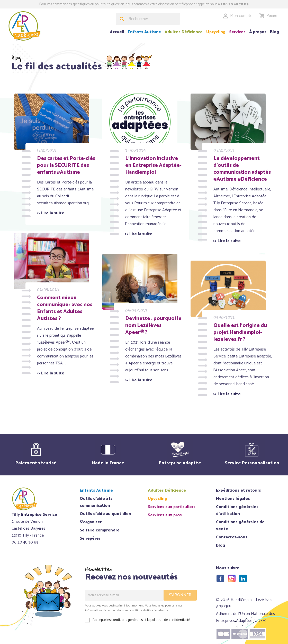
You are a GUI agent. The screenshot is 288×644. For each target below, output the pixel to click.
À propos (258, 32)
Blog (274, 32)
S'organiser (91, 522)
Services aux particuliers (172, 507)
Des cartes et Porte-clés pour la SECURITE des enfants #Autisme (69, 158)
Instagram (232, 578)
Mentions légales (233, 499)
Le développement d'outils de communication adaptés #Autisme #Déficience (245, 161)
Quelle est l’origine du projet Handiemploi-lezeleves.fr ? (245, 325)
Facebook (220, 578)
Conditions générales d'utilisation (237, 510)
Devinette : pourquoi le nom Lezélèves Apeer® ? (157, 314)
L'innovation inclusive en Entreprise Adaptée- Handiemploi (158, 158)
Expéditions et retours (238, 490)
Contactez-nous (232, 537)
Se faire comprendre (100, 530)
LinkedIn (243, 578)
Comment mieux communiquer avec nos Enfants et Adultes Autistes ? (68, 297)
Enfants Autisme (144, 32)
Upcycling (216, 32)
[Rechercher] (148, 19)
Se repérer (90, 539)
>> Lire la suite (59, 216)
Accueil (117, 32)
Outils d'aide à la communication (96, 502)
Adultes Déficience (184, 32)
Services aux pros (165, 515)
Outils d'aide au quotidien (105, 514)
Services (237, 32)
